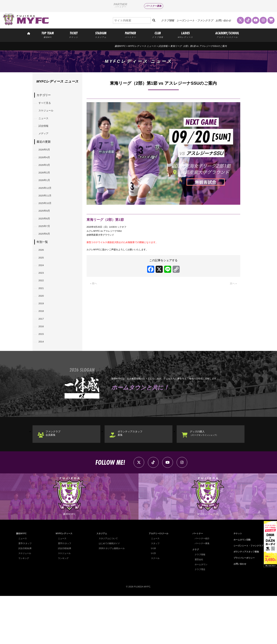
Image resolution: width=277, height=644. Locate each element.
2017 (43, 356)
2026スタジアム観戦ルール (111, 596)
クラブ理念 (199, 617)
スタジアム (101, 582)
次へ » (233, 291)
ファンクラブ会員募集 (57, 477)
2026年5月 (46, 157)
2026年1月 (46, 194)
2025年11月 (47, 212)
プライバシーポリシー (243, 606)
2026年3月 (46, 176)
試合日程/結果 (26, 596)
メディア (45, 140)
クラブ (194, 597)
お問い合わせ (223, 21)
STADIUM (101, 35)
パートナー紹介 (201, 586)
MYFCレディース (64, 582)
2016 (43, 365)
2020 (43, 329)
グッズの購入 (209, 477)
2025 (43, 284)
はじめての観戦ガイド (109, 591)
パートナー (196, 582)
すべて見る (47, 104)
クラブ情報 (168, 21)
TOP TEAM (48, 35)
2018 (43, 347)
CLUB (158, 35)
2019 (43, 338)
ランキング (24, 606)
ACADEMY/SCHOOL (227, 35)
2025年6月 (46, 257)
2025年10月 (47, 221)
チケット (236, 582)
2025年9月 (46, 230)
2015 (43, 374)
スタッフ (154, 591)
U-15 (152, 601)
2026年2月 (46, 185)
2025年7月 (46, 248)
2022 (43, 311)
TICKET (74, 35)
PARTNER (131, 35)
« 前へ (94, 291)
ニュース (45, 122)
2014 (43, 383)
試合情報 (45, 131)
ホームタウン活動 (240, 588)
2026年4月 (46, 167)
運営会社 (198, 607)
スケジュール (48, 113)
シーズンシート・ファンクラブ (195, 21)
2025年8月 (46, 239)
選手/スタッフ (26, 591)
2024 (43, 293)
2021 (43, 320)
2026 (43, 275)
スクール (154, 606)
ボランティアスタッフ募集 (134, 477)
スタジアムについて (107, 586)
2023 (43, 302)
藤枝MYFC (120, 46)
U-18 (152, 596)
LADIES (185, 35)
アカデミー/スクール (158, 582)
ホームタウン (200, 612)
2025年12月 (47, 203)
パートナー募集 (153, 6)
